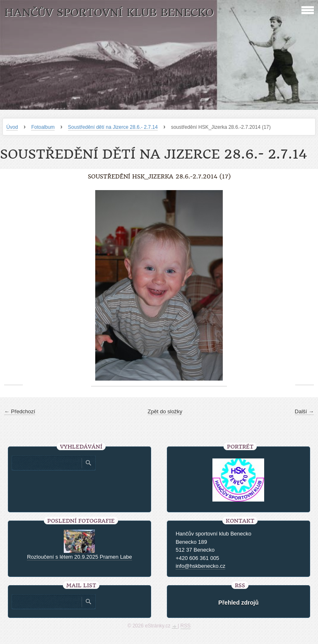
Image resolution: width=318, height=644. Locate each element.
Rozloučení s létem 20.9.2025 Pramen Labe (79, 557)
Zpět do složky (165, 411)
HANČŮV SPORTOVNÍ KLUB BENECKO (109, 13)
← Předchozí (20, 411)
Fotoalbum (43, 127)
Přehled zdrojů (238, 603)
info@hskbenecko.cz (200, 566)
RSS (186, 626)
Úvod (12, 127)
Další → (304, 411)
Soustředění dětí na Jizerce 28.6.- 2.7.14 (113, 127)
